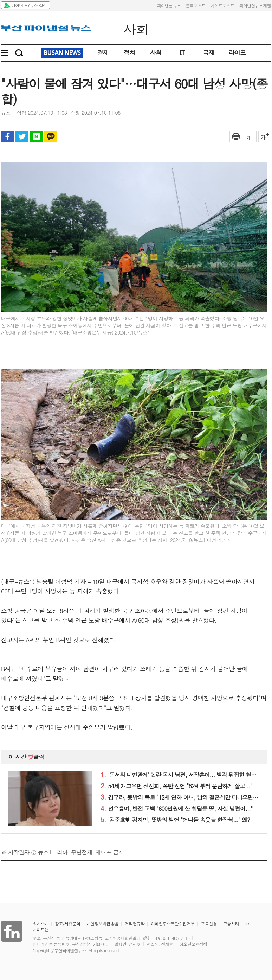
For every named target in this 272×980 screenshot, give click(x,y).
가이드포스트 (222, 5)
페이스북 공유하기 (7, 136)
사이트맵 (41, 930)
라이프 (237, 53)
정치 (129, 53)
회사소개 (41, 924)
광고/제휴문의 (67, 924)
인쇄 (236, 136)
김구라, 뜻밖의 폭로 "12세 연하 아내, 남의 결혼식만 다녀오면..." (180, 797)
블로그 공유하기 (36, 136)
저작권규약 (135, 924)
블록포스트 (196, 5)
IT (182, 53)
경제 (103, 53)
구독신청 (209, 924)
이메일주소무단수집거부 (173, 924)
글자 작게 (250, 136)
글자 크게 (265, 136)
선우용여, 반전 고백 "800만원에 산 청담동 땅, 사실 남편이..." (176, 809)
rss (248, 924)
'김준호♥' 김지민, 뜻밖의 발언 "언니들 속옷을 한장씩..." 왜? (175, 820)
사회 (136, 29)
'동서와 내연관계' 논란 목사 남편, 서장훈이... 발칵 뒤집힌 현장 (178, 775)
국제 (209, 53)
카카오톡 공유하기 (51, 136)
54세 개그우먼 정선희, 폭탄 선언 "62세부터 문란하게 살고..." (176, 786)
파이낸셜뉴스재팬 (255, 5)
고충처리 (231, 924)
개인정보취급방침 (102, 924)
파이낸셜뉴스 (169, 5)
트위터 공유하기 (22, 136)
